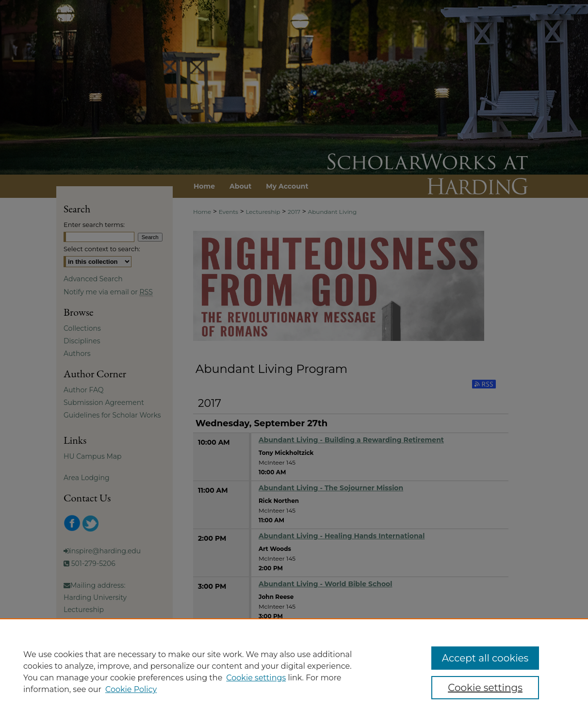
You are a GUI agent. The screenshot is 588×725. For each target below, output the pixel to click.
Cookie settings (256, 678)
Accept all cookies (485, 658)
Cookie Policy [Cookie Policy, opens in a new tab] (131, 689)
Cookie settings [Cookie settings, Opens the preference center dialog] (485, 688)
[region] (294, 672)
